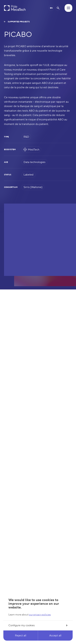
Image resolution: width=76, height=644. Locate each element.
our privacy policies (40, 615)
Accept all (55, 636)
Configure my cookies (38, 625)
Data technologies (34, 162)
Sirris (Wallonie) (33, 187)
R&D (26, 137)
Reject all (21, 636)
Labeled (29, 175)
